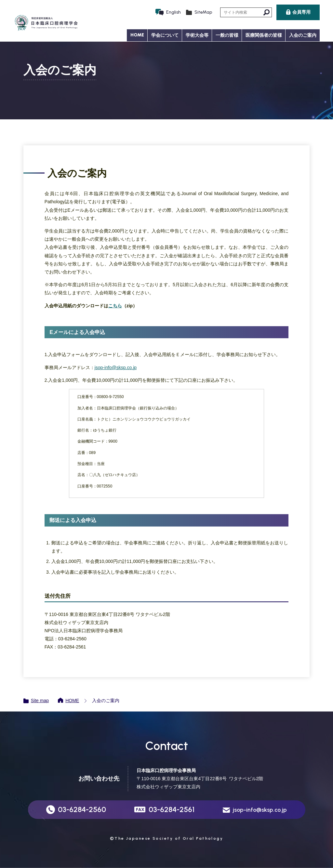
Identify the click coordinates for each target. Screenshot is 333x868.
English (173, 12)
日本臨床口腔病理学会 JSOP (46, 23)
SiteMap (203, 12)
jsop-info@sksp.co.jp (116, 367)
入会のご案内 (303, 35)
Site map (40, 701)
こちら (115, 306)
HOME (137, 35)
